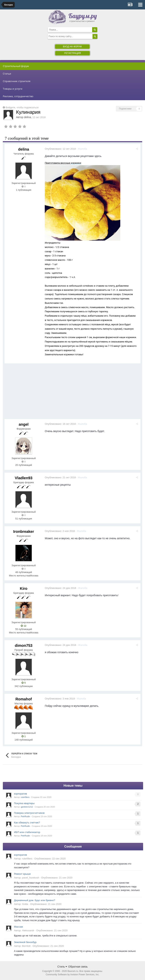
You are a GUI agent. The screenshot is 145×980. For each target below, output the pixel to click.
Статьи (7, 74)
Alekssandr (28, 930)
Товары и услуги (13, 89)
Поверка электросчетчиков (29, 813)
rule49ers (25, 797)
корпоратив (20, 794)
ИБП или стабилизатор (27, 832)
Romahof (24, 699)
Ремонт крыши (22, 874)
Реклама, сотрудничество (18, 96)
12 (24, 626)
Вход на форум (72, 47)
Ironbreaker (24, 532)
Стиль (62, 967)
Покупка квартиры (24, 803)
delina (27, 117)
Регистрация (72, 53)
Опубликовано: (61, 149)
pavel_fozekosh (31, 878)
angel (24, 424)
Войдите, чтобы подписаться (22, 107)
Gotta (25, 904)
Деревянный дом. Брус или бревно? (35, 900)
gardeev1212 (27, 807)
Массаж (18, 927)
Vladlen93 (24, 478)
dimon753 (24, 645)
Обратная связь (78, 967)
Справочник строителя (17, 81)
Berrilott (26, 946)
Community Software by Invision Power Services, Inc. (72, 975)
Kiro (24, 588)
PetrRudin (25, 816)
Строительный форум (16, 66)
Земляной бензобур (25, 942)
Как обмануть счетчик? (27, 823)
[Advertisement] (49, 393)
